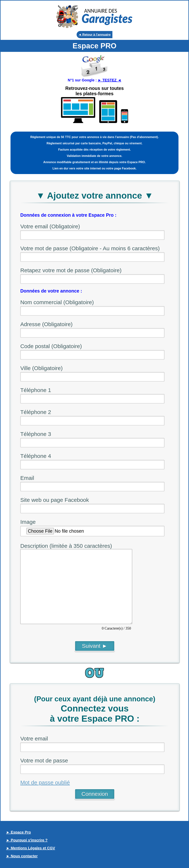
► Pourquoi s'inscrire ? (27, 840)
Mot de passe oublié (45, 782)
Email (27, 478)
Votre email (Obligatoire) (50, 226)
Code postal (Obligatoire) (51, 346)
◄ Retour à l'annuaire (95, 35)
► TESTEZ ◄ (110, 80)
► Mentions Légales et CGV (31, 848)
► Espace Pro (18, 832)
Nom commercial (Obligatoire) (57, 302)
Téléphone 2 (36, 412)
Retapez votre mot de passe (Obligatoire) (71, 270)
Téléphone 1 (36, 390)
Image (28, 522)
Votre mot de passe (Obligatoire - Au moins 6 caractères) (90, 248)
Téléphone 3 (36, 434)
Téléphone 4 (36, 456)
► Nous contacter (22, 856)
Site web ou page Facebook (55, 500)
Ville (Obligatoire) (42, 368)
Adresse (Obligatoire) (46, 324)
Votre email (34, 739)
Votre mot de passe (44, 760)
